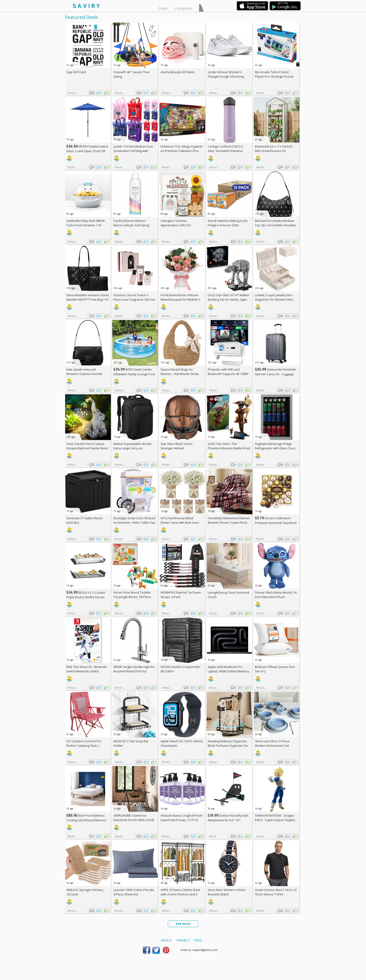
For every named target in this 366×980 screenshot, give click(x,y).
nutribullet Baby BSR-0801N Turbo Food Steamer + (85, 223)
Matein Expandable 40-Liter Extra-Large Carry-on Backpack (133, 448)
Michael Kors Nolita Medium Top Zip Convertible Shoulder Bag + (276, 225)
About (166, 940)
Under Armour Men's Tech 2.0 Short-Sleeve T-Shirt (276, 892)
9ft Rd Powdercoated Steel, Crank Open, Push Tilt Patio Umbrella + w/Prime (87, 151)
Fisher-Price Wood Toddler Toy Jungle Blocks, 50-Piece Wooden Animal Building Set (133, 597)
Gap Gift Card (76, 72)
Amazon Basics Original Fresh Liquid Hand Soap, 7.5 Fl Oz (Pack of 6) (181, 820)
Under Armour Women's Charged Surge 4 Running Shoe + (226, 76)
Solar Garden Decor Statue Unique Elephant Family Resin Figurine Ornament (87, 448)
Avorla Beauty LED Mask (178, 72)
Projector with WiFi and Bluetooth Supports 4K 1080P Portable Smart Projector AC (228, 374)
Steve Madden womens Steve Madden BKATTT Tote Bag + (88, 297)
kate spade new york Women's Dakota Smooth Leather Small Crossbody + (87, 374)
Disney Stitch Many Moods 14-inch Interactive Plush (276, 595)
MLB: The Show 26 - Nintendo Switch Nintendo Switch (87, 669)
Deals (163, 8)
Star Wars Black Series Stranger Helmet (177, 446)
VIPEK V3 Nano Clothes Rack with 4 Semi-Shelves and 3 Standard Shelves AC (180, 894)
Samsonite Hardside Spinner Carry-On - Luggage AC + (275, 374)
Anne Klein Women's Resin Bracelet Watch (227, 892)
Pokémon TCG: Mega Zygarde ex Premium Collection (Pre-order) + (182, 151)
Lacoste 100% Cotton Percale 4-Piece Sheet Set (134, 892)
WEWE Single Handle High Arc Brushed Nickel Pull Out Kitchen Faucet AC (134, 671)
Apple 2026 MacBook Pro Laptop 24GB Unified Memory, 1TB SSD (229, 671)
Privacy (183, 940)
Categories (184, 8)
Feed (198, 940)
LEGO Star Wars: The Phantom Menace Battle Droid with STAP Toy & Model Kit (229, 448)
